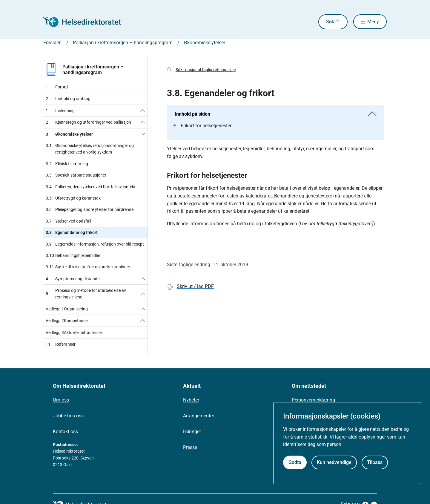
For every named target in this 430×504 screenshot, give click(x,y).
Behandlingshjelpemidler (73, 255)
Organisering (67, 309)
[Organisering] (143, 309)
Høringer (192, 432)
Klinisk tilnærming (67, 164)
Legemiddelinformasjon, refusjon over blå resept (95, 244)
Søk (330, 22)
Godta (295, 462)
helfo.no (246, 224)
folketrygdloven (281, 224)
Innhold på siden (276, 114)
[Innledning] (143, 111)
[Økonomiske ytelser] (143, 134)
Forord (57, 87)
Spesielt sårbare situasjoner (76, 175)
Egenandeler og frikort (72, 232)
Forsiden (52, 43)
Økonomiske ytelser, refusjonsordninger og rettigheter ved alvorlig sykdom (90, 149)
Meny (373, 22)
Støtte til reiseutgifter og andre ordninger (88, 267)
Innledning (60, 111)
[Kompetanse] (143, 321)
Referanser (61, 344)
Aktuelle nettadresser (74, 333)
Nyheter (191, 400)
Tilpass (375, 462)
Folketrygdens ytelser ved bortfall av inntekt (91, 187)
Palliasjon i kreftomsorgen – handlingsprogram (123, 43)
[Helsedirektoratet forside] (86, 22)
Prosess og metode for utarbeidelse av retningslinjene (86, 294)
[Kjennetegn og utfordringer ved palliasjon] (143, 122)
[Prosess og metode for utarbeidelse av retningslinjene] (143, 294)
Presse (190, 447)
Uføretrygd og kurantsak (73, 198)
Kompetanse (67, 321)
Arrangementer (199, 416)
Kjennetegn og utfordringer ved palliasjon (88, 122)
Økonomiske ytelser (205, 43)
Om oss (61, 400)
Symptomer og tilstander (73, 279)
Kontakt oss (65, 432)
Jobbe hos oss (68, 416)
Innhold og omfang (68, 99)
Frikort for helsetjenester (202, 126)
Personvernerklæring (313, 400)
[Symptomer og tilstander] (143, 279)
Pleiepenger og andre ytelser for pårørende (90, 209)
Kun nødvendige (334, 462)
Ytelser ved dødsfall (68, 221)
